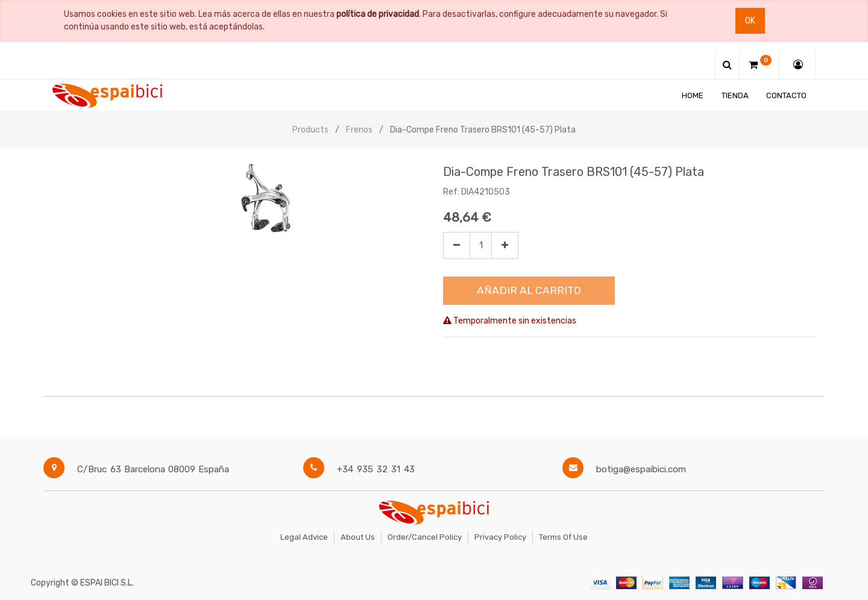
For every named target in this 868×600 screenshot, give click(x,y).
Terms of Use (563, 537)
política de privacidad (378, 14)
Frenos (359, 130)
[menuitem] (693, 95)
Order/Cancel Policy (425, 537)
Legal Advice (304, 537)
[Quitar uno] (457, 245)
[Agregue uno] (505, 245)
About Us (358, 537)
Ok (750, 21)
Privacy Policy (500, 537)
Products (310, 130)
